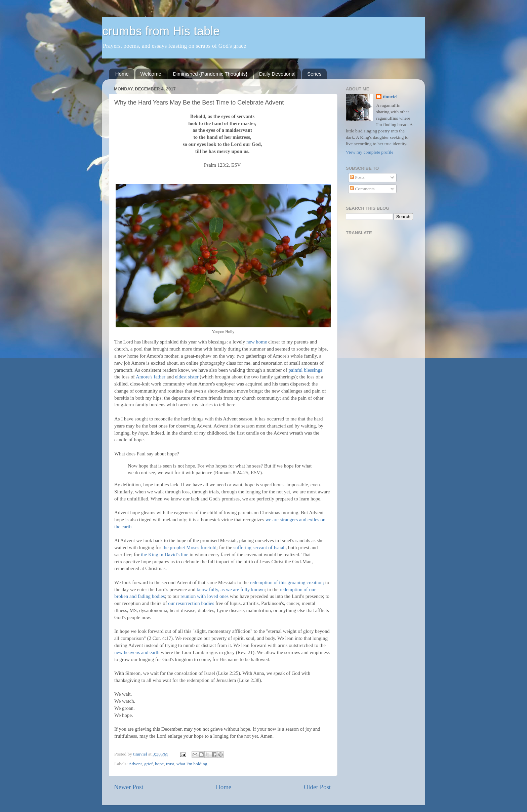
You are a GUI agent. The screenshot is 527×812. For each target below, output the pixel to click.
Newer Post (129, 787)
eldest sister (187, 377)
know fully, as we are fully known (231, 590)
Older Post (317, 787)
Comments (362, 189)
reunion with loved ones (205, 596)
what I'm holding (192, 764)
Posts (357, 177)
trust (170, 764)
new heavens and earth (137, 652)
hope (159, 764)
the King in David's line (165, 555)
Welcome (151, 74)
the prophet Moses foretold (189, 547)
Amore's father (151, 377)
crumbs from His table (161, 31)
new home (257, 342)
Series (314, 74)
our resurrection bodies (191, 603)
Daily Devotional (277, 74)
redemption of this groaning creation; (287, 582)
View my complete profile (370, 152)
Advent (135, 764)
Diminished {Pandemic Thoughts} (210, 74)
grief (148, 764)
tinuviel (390, 97)
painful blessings (305, 370)
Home (122, 74)
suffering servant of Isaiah (260, 547)
